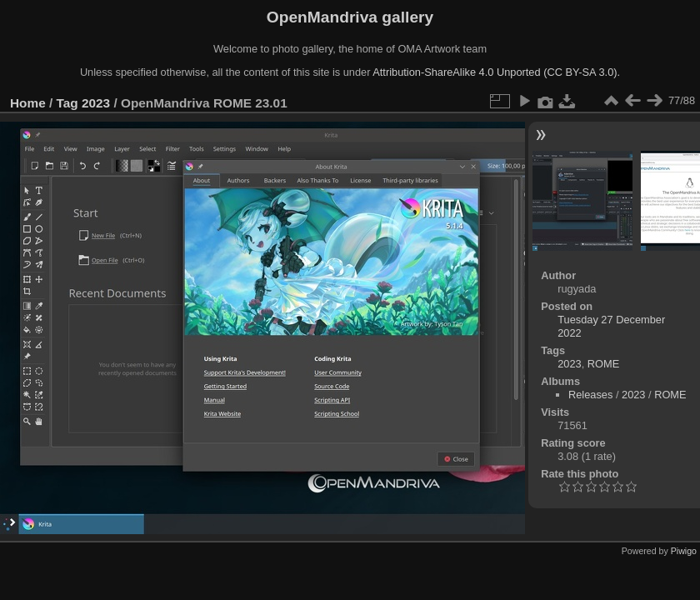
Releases (590, 395)
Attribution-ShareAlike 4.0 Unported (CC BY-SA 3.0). (496, 72)
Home (28, 103)
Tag (67, 103)
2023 (96, 103)
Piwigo (684, 551)
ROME (603, 364)
